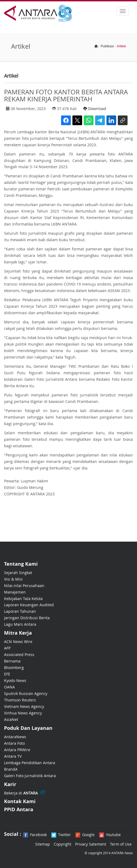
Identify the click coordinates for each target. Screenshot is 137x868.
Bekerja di (21, 793)
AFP (7, 648)
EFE (7, 674)
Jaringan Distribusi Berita (27, 618)
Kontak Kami (20, 801)
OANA (9, 687)
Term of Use (121, 844)
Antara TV (13, 756)
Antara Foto (14, 743)
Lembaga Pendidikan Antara (30, 763)
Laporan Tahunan (20, 611)
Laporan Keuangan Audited (29, 605)
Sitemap (43, 844)
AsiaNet (11, 719)
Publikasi (107, 46)
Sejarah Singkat (18, 573)
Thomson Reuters (20, 700)
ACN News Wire (18, 642)
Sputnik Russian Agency (26, 693)
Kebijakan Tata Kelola (23, 599)
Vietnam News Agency (24, 706)
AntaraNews (15, 737)
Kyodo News (15, 680)
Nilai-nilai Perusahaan (24, 586)
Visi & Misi (13, 579)
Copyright (63, 844)
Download (95, 109)
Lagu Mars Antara (20, 624)
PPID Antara (19, 809)
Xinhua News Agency (23, 713)
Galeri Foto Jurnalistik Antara (30, 776)
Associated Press (19, 655)
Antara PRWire (17, 750)
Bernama (12, 661)
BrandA (11, 769)
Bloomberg (14, 667)
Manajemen (15, 592)
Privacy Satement (91, 844)
